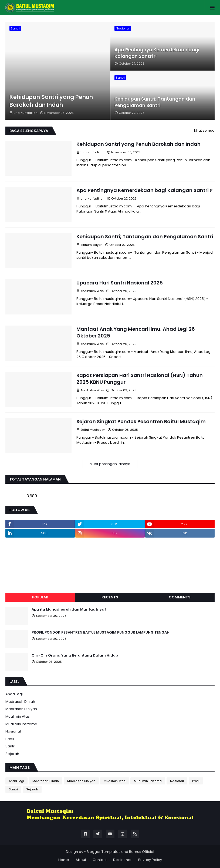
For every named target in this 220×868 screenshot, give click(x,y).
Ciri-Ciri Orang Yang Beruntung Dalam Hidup (75, 655)
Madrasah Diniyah (21, 709)
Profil (10, 739)
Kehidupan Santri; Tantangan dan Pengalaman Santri (155, 102)
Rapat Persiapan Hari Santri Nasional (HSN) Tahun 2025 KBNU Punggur (140, 379)
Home (64, 860)
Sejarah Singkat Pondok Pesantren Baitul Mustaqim (141, 421)
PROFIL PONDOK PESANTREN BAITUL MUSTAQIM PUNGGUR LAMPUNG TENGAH (101, 632)
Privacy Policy (150, 860)
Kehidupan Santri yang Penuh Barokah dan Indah (51, 101)
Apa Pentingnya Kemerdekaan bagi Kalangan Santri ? (157, 53)
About (81, 860)
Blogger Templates (104, 852)
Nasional (13, 731)
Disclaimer (122, 860)
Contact (100, 860)
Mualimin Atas (18, 716)
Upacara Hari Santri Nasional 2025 (120, 283)
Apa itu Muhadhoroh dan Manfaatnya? (69, 609)
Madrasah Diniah (20, 702)
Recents (110, 597)
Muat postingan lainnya (110, 464)
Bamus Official (142, 852)
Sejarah (12, 754)
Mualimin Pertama (21, 724)
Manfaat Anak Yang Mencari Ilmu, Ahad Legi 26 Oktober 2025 (136, 332)
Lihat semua (204, 130)
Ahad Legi (14, 694)
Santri (10, 746)
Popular (40, 597)
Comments (180, 597)
